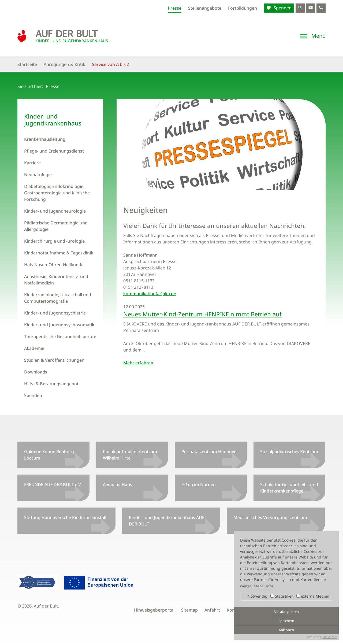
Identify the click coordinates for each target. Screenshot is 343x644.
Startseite (27, 64)
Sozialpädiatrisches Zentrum (289, 451)
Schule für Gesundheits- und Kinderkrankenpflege (289, 488)
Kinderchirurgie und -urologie (54, 241)
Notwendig (255, 596)
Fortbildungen (243, 8)
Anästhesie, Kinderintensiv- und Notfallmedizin (56, 280)
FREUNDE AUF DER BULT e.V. (53, 484)
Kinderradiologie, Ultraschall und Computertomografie (58, 298)
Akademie (34, 348)
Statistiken (282, 596)
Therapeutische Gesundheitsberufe (60, 336)
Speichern (286, 621)
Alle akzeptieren (286, 612)
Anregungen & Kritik (64, 64)
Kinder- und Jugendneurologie (55, 211)
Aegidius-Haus (118, 484)
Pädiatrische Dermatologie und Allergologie (56, 226)
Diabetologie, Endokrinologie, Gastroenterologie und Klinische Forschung (57, 193)
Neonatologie (38, 175)
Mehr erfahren (138, 363)
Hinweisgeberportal (154, 610)
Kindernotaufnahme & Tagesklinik (59, 253)
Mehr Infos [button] (264, 586)
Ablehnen (286, 630)
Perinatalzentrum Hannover (210, 451)
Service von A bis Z (111, 64)
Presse (175, 8)
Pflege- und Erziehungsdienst (54, 151)
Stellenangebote (205, 8)
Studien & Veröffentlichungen (54, 360)
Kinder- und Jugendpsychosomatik (59, 325)
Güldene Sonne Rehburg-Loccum (50, 455)
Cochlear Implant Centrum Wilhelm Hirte (130, 455)
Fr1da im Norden (199, 484)
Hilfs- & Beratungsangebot (51, 384)
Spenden (282, 8)
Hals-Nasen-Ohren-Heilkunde (54, 265)
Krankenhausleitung (45, 139)
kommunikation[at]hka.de (150, 294)
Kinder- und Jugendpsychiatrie (55, 313)
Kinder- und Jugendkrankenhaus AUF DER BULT (167, 521)
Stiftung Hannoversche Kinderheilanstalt (65, 517)
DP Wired (330, 637)
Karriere (32, 163)
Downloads (36, 372)
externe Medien (313, 596)
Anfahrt (212, 610)
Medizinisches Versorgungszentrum (270, 517)
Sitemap (189, 610)
